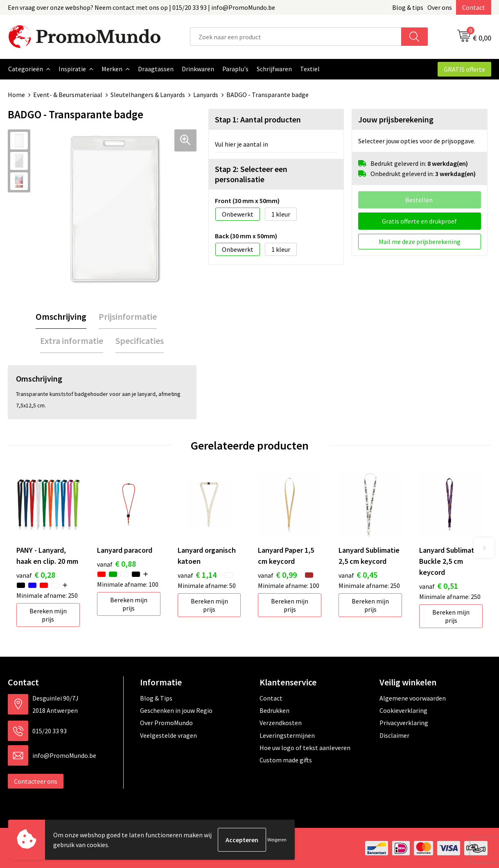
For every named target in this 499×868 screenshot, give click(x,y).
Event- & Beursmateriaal (68, 95)
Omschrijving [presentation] (61, 316)
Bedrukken (274, 710)
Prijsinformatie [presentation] (128, 316)
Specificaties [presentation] (140, 340)
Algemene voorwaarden (413, 698)
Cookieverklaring (403, 710)
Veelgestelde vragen (168, 735)
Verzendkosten (281, 722)
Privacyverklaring (404, 722)
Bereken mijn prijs (48, 615)
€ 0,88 (116, 563)
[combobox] (296, 37)
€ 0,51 (439, 585)
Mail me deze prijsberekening (420, 241)
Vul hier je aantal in (242, 144)
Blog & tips (408, 7)
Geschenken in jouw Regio (176, 710)
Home (16, 95)
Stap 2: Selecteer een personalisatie (251, 174)
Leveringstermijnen (287, 735)
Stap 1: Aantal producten (258, 119)
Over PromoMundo (166, 722)
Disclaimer (394, 735)
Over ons (440, 7)
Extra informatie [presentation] (72, 340)
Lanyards (206, 95)
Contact (474, 7)
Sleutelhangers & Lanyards (148, 95)
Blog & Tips (156, 698)
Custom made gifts (286, 759)
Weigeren (277, 840)
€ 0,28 (36, 574)
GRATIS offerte (464, 69)
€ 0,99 (277, 574)
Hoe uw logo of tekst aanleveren (305, 747)
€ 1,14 (197, 574)
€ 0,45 (358, 574)
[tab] (61, 316)
